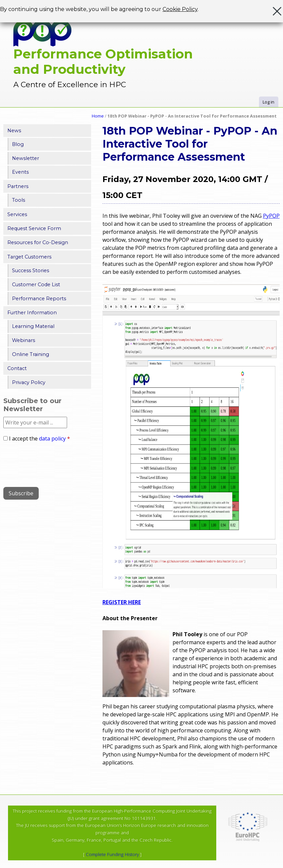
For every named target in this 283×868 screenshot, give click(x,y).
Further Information (32, 313)
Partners (18, 186)
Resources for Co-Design (38, 242)
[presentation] (54, 462)
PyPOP (271, 216)
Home (98, 116)
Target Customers (29, 257)
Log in (268, 102)
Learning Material (33, 326)
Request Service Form (34, 228)
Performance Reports (39, 299)
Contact (17, 368)
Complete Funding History (112, 854)
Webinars (24, 340)
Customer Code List (36, 285)
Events (20, 172)
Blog (18, 144)
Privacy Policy (29, 382)
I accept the (40, 439)
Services (17, 214)
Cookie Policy (180, 9)
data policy (52, 439)
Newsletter (26, 158)
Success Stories (31, 271)
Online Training (31, 354)
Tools (19, 200)
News (14, 131)
